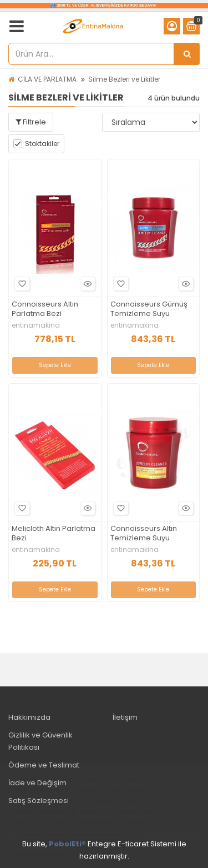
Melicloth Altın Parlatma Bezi (54, 534)
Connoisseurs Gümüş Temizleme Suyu (149, 309)
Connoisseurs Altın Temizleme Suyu (144, 534)
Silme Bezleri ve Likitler (124, 79)
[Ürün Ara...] (187, 54)
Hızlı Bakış (86, 284)
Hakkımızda (29, 717)
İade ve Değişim (37, 783)
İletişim (125, 717)
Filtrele (31, 122)
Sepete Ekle (55, 365)
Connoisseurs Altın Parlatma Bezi (45, 309)
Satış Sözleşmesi (39, 801)
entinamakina (36, 325)
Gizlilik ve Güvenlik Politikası (40, 741)
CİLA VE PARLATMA (47, 79)
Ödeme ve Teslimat (44, 765)
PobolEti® (67, 844)
